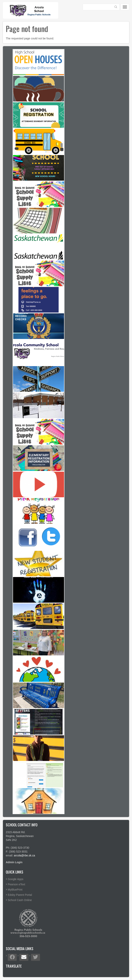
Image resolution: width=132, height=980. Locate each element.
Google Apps (16, 879)
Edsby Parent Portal (20, 895)
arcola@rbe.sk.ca (24, 855)
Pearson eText (16, 884)
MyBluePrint (15, 890)
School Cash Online (20, 900)
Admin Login (14, 862)
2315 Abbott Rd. (16, 832)
